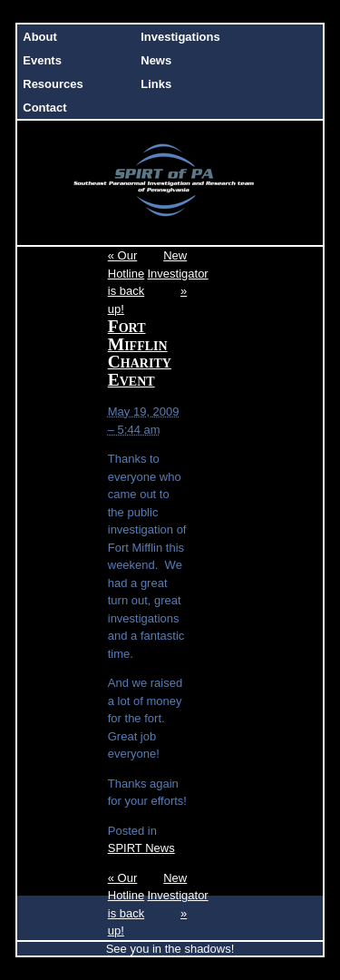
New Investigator (178, 273)
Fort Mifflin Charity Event (140, 353)
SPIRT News (141, 848)
